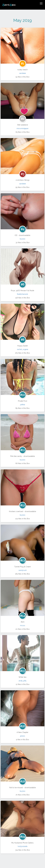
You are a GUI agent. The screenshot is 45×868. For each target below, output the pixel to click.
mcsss (23, 625)
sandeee (22, 73)
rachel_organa (23, 349)
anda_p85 (22, 681)
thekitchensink (22, 294)
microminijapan (22, 128)
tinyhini (22, 239)
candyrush (23, 570)
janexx (23, 736)
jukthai (23, 405)
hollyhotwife (23, 846)
